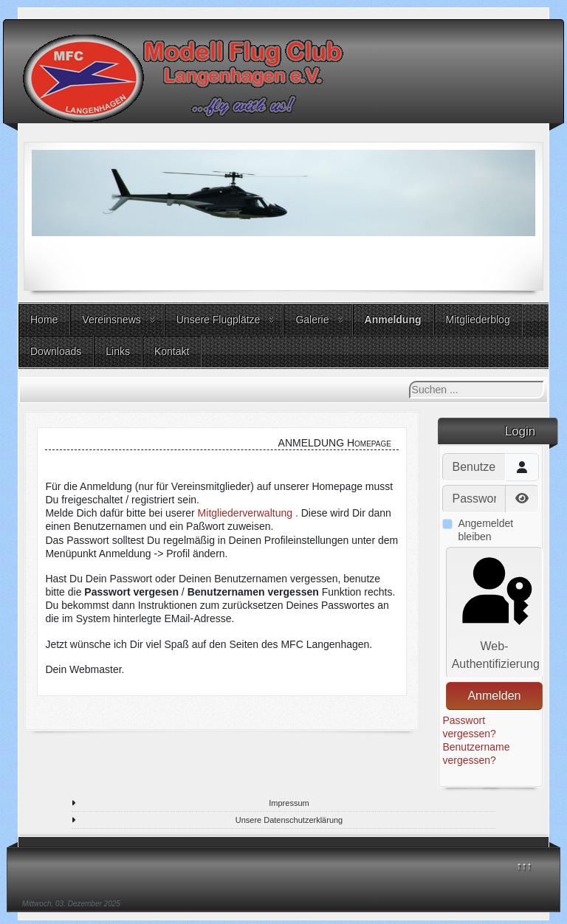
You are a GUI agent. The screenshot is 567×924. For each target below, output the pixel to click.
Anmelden (494, 696)
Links (118, 351)
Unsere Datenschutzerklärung (289, 820)
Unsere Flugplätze (219, 320)
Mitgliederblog (478, 320)
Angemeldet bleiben (485, 530)
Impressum (289, 803)
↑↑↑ (525, 866)
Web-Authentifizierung (496, 611)
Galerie (312, 320)
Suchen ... (409, 381)
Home (44, 320)
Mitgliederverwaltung (245, 513)
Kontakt (172, 351)
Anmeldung (393, 320)
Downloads (56, 351)
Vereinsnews (111, 320)
